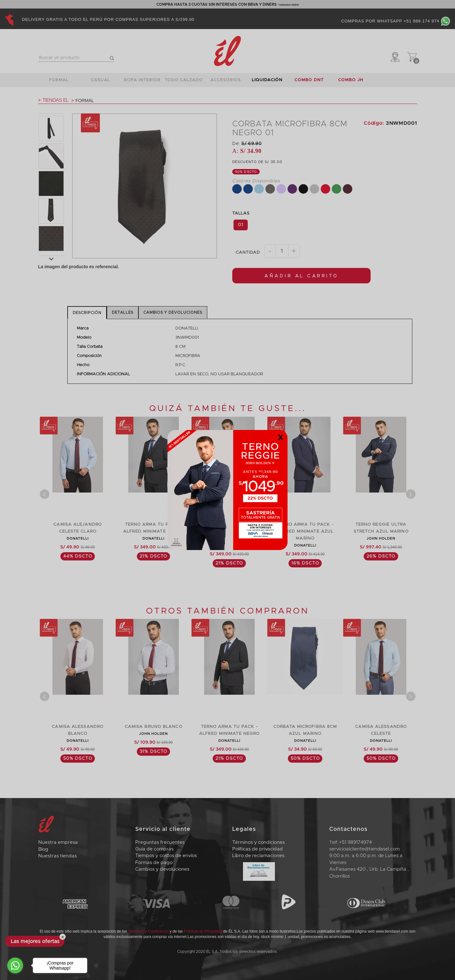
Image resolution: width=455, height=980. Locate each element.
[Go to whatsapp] (15, 965)
